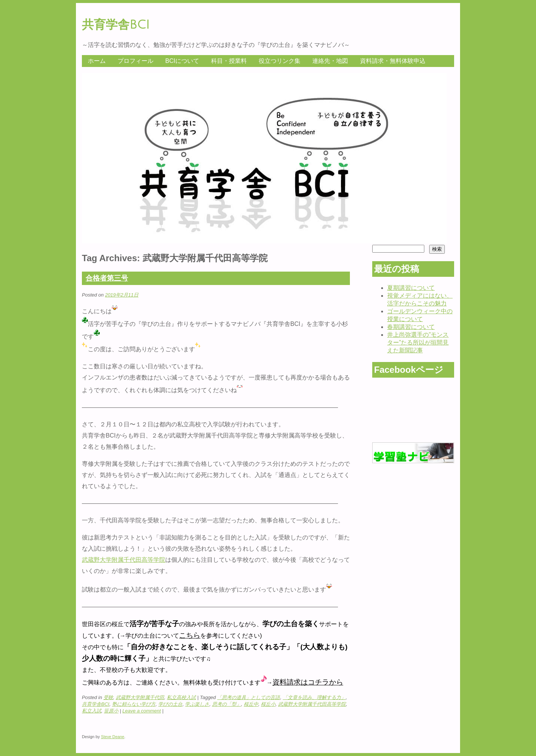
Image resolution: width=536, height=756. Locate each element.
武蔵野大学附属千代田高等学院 (124, 560)
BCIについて (182, 61)
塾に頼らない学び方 (134, 704)
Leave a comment (142, 711)
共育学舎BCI (116, 25)
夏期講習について (411, 288)
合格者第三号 (107, 278)
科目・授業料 (229, 61)
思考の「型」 (227, 704)
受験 (108, 697)
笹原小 (111, 711)
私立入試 (92, 711)
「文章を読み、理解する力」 (314, 697)
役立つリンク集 (280, 61)
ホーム (97, 61)
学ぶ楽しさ (197, 704)
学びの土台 (170, 704)
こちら (190, 635)
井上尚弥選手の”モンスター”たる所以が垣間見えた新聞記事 (418, 342)
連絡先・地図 (330, 61)
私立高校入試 (181, 697)
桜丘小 (268, 704)
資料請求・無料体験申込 (393, 61)
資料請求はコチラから (308, 682)
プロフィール (135, 61)
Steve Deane (113, 737)
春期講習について (411, 327)
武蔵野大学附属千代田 (140, 697)
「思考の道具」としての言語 (248, 697)
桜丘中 (251, 704)
